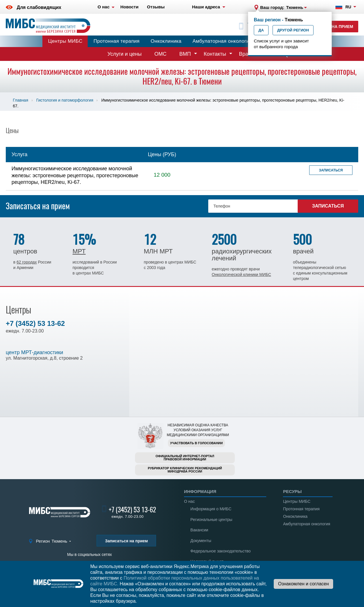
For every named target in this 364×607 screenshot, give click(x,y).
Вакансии (199, 530)
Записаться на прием (126, 541)
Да (261, 30)
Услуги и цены (125, 54)
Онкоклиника (166, 41)
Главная (20, 100)
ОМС (160, 54)
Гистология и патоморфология (65, 100)
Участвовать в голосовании (196, 443)
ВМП (185, 54)
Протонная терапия (117, 41)
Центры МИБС (65, 41)
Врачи (246, 54)
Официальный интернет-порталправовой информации (185, 458)
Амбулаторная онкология (222, 41)
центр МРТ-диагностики (34, 352)
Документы (201, 541)
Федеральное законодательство (221, 551)
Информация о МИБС (211, 509)
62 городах (27, 262)
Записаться (331, 170)
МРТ (79, 251)
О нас (189, 501)
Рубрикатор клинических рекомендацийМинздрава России (185, 470)
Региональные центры (211, 520)
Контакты (215, 54)
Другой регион (293, 30)
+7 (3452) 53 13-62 (35, 323)
